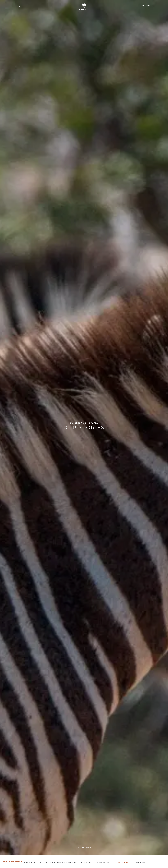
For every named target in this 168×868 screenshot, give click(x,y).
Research (124, 862)
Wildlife (141, 862)
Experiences (105, 862)
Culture (87, 862)
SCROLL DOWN (84, 847)
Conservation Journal (61, 862)
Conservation (32, 862)
